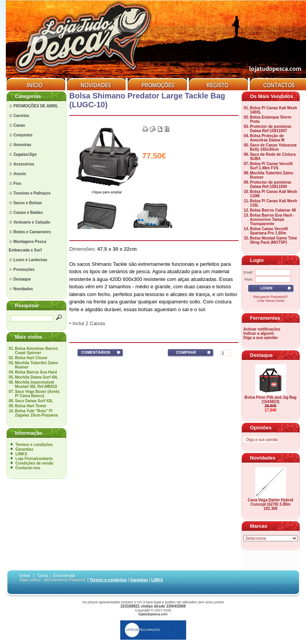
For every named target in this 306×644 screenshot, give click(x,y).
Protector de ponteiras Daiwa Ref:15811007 (271, 129)
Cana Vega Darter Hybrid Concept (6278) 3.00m (271, 502)
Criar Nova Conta (271, 301)
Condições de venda (34, 463)
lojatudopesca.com (153, 614)
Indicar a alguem (259, 333)
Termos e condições (34, 445)
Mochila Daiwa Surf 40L (36, 377)
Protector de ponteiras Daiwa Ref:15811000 (271, 184)
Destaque (262, 355)
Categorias (28, 96)
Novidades (263, 458)
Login (257, 260)
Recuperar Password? (271, 297)
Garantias (24, 449)
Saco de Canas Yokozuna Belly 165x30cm (273, 147)
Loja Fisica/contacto (34, 459)
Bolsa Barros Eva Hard (36, 372)
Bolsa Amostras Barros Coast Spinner (36, 351)
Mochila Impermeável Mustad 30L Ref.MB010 (36, 384)
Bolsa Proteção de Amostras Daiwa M (267, 138)
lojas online (30, 580)
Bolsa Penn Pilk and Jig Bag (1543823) (270, 399)
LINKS (21, 454)
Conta (43, 576)
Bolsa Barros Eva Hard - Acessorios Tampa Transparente (272, 220)
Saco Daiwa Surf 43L (34, 401)
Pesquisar (27, 306)
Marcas (259, 526)
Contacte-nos (28, 468)
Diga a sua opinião (261, 338)
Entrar (25, 576)
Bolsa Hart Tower (31, 406)
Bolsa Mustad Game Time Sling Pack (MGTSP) (273, 240)
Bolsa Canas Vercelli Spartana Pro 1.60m (269, 231)
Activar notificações (262, 329)
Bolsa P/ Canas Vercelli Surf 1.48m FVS (271, 166)
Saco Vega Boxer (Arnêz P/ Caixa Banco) (37, 394)
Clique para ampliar (107, 191)
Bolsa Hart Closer (31, 358)
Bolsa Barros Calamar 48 (273, 210)
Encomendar (64, 576)
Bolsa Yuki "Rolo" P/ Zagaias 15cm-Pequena (36, 413)
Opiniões (261, 428)
